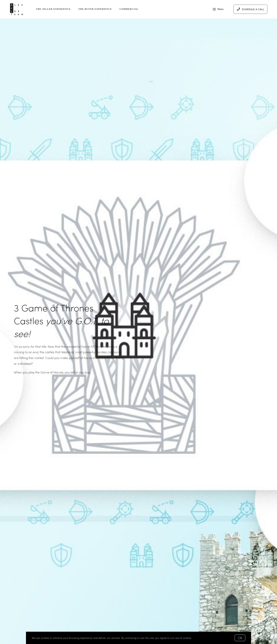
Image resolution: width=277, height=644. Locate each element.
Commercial (129, 9)
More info (198, 638)
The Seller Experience (53, 9)
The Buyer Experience (95, 9)
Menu (218, 10)
